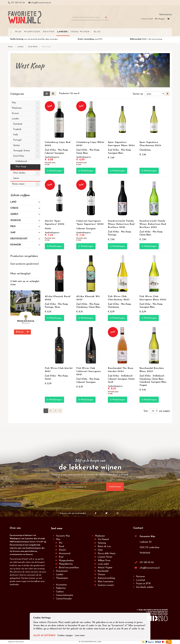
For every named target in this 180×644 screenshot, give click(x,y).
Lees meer (80, 636)
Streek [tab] (14, 208)
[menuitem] (97, 32)
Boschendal (103, 571)
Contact (138, 528)
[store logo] (25, 17)
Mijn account (147, 19)
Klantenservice (166, 14)
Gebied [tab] (14, 214)
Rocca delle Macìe (107, 554)
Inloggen (161, 19)
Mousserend (65, 554)
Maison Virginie (105, 568)
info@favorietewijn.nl (150, 568)
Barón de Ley (104, 547)
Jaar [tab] (13, 233)
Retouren (140, 577)
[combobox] (90, 17)
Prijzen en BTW (143, 584)
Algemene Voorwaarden (16, 642)
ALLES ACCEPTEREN (44, 636)
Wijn (58, 539)
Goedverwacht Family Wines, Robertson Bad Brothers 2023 (121, 224)
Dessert (62, 550)
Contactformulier (64, 599)
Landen (21, 47)
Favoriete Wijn (63, 536)
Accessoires (61, 585)
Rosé (61, 557)
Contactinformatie (65, 595)
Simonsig (102, 543)
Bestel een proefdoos (69, 568)
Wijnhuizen (100, 536)
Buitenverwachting (106, 578)
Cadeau (60, 592)
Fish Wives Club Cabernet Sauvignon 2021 (88, 371)
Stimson (101, 575)
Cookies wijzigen (65, 636)
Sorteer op (138, 94)
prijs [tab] (13, 227)
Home (11, 47)
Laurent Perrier (105, 557)
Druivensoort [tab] (19, 239)
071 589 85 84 (147, 563)
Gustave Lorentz (106, 585)
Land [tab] (13, 202)
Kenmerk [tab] (16, 245)
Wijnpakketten (66, 564)
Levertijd (140, 580)
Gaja (100, 550)
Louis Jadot (103, 564)
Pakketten (61, 588)
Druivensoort (62, 571)
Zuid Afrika (33, 47)
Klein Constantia (106, 582)
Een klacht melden (145, 587)
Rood (61, 547)
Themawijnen (62, 578)
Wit (61, 543)
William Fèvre (104, 561)
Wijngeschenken (66, 561)
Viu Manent (103, 539)
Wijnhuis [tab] (16, 221)
